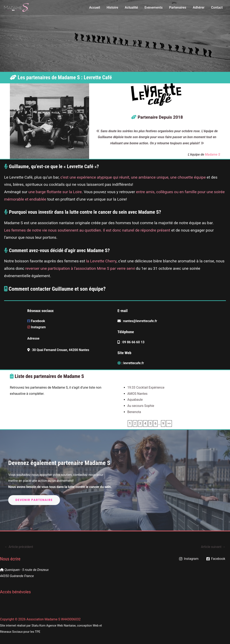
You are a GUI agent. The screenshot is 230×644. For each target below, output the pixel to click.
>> (169, 423)
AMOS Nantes (138, 394)
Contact (217, 7)
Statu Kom (38, 626)
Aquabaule (135, 400)
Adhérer (199, 7)
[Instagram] (189, 559)
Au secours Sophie (141, 406)
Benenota (134, 412)
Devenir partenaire (34, 500)
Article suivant (213, 547)
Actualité (131, 7)
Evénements (154, 7)
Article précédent (19, 547)
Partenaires (178, 7)
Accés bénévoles (15, 592)
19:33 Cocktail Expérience (146, 387)
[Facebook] (216, 559)
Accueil (95, 7)
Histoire (112, 7)
